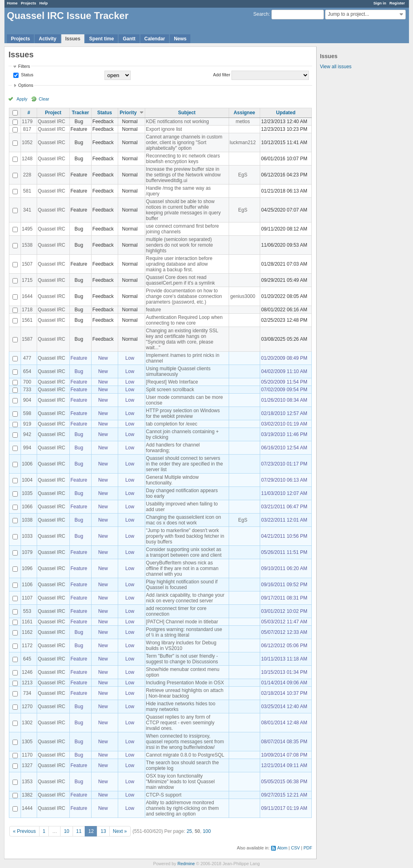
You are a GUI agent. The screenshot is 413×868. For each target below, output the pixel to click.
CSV (295, 848)
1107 (27, 598)
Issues (73, 39)
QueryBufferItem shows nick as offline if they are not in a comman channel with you (182, 568)
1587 (27, 339)
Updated (286, 113)
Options (26, 85)
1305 (27, 742)
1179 (27, 122)
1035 (27, 493)
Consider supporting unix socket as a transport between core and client (184, 552)
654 (27, 371)
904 (27, 400)
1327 (27, 765)
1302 (27, 723)
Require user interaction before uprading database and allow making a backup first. (179, 264)
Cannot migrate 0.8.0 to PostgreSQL (185, 755)
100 (207, 831)
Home (12, 3)
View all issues (336, 67)
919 (27, 424)
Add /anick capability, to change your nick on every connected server (185, 598)
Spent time (101, 39)
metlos (243, 122)
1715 (27, 280)
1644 (27, 296)
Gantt (129, 39)
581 (27, 191)
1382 (27, 795)
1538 (27, 245)
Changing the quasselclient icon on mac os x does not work (184, 520)
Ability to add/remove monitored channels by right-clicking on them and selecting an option (183, 808)
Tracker (80, 113)
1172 (27, 646)
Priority (128, 113)
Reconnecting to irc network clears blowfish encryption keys (183, 159)
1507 (27, 264)
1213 (27, 683)
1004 (27, 480)
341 (27, 210)
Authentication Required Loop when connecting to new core (184, 320)
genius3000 (243, 296)
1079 (27, 552)
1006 (27, 464)
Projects (29, 3)
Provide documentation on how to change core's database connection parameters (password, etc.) (184, 296)
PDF (308, 848)
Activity (47, 39)
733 (27, 390)
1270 (27, 707)
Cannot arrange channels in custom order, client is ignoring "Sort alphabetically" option (184, 143)
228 (27, 175)
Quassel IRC (52, 122)
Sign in (380, 3)
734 (27, 693)
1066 (27, 507)
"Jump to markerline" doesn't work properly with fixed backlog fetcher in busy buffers (185, 536)
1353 (27, 782)
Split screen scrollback (170, 390)
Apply (22, 99)
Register (397, 3)
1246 (27, 672)
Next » (120, 831)
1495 (27, 229)
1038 (27, 520)
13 (103, 831)
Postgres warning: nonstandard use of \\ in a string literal (184, 632)
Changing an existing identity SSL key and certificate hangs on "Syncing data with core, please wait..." (182, 339)
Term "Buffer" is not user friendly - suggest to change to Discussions (182, 659)
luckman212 (243, 143)
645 (27, 659)
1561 (27, 320)
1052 (27, 143)
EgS (243, 175)
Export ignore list (164, 129)
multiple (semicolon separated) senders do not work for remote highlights (179, 245)
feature (153, 310)
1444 (27, 808)
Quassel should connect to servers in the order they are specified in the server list (185, 464)
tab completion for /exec (172, 424)
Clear (44, 99)
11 (79, 831)
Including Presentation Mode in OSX (185, 683)
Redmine (186, 864)
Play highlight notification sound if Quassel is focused (182, 585)
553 (27, 611)
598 (27, 413)
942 (27, 434)
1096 (27, 568)
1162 (27, 632)
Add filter (222, 75)
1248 (27, 159)
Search (261, 14)
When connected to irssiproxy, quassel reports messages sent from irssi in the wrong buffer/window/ (185, 742)
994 (27, 448)
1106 (27, 585)
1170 (27, 755)
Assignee (244, 113)
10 (66, 831)
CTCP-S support (164, 795)
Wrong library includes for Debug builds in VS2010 (181, 646)
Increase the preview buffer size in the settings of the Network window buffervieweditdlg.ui (183, 175)
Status (27, 75)
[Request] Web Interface (172, 382)
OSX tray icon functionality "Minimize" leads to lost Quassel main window (180, 782)
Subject (187, 113)
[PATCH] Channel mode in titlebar (182, 622)
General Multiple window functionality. (172, 480)
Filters (24, 66)
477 (27, 358)
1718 (27, 310)
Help (44, 3)
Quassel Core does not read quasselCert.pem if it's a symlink (180, 280)
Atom (282, 848)
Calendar (155, 39)
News (180, 39)
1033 (27, 536)
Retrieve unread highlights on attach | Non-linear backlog (185, 693)
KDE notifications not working (177, 122)
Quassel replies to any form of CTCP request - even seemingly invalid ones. (180, 723)
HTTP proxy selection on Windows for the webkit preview (183, 413)
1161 (27, 622)
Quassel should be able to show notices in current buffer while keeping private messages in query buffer (183, 210)
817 (27, 129)
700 (27, 382)
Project (53, 113)
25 (189, 831)
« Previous (24, 831)
